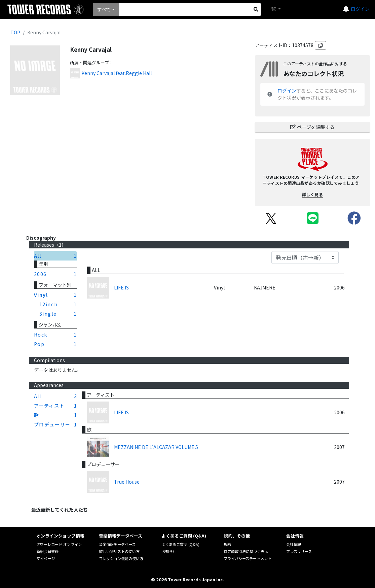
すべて (104, 9)
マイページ (46, 558)
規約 (227, 544)
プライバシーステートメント (248, 558)
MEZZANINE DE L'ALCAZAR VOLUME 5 (156, 447)
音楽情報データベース (117, 544)
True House (127, 482)
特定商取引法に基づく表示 (246, 551)
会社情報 (294, 544)
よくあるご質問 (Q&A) (180, 544)
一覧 (272, 9)
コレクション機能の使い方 (121, 558)
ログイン (360, 9)
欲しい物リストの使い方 (119, 551)
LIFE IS (121, 287)
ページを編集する (312, 127)
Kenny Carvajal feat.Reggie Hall (117, 73)
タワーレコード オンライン (59, 544)
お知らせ (169, 551)
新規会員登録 (47, 551)
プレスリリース (299, 551)
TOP (15, 32)
